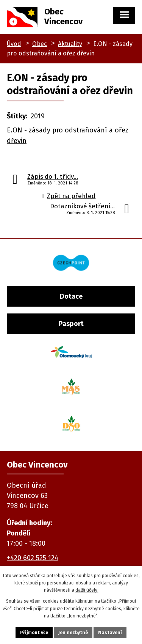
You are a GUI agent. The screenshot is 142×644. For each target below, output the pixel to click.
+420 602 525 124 (33, 558)
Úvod (14, 44)
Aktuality (70, 44)
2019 (38, 116)
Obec (40, 44)
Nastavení (110, 633)
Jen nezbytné (73, 633)
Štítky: (17, 116)
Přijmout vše (34, 633)
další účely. (87, 590)
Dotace (71, 296)
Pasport (71, 324)
